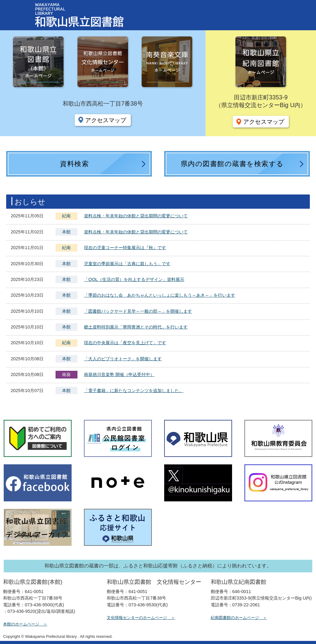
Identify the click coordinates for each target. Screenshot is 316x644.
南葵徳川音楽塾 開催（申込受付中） (119, 374)
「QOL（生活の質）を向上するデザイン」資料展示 (134, 279)
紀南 (66, 216)
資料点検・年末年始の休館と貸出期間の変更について (136, 216)
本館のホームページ (21, 624)
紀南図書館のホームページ (235, 618)
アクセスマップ (106, 120)
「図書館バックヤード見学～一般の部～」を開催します (138, 311)
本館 (66, 232)
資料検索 (74, 164)
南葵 (66, 374)
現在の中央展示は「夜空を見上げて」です (125, 343)
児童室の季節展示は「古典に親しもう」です (127, 264)
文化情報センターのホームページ (137, 618)
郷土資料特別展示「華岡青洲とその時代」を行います (136, 327)
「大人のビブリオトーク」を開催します (123, 359)
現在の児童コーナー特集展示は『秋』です (125, 248)
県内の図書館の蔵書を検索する (232, 164)
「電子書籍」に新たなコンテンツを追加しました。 (134, 391)
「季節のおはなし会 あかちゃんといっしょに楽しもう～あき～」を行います (160, 295)
